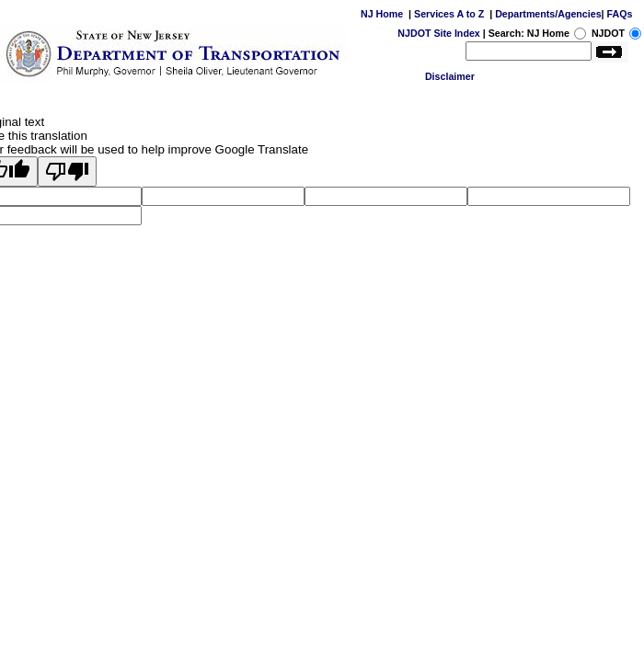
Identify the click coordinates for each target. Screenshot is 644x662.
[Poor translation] (67, 171)
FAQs (620, 14)
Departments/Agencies (548, 14)
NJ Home (382, 14)
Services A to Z (449, 14)
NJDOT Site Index (438, 33)
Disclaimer (450, 76)
